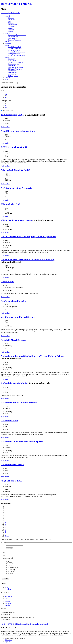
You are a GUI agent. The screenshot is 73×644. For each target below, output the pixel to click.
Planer (9, 562)
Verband (7, 16)
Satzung (11, 28)
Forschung (12, 59)
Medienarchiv (13, 72)
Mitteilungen (12, 19)
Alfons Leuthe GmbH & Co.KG (16, 220)
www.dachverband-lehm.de (40, 624)
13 (5, 527)
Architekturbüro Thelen (12, 464)
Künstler (10, 573)
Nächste (7, 536)
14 (5, 529)
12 (5, 526)
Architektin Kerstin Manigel (15, 383)
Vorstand (11, 30)
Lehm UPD (12, 66)
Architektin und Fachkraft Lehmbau (19, 403)
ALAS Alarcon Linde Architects (16, 188)
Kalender (7, 78)
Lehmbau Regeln (14, 64)
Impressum (8, 642)
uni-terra (7, 600)
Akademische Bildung (15, 49)
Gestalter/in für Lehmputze (17, 52)
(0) (8, 624)
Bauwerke (8, 43)
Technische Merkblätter (16, 62)
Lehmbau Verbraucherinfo (16, 67)
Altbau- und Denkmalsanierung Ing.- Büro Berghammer (28, 237)
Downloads (8, 589)
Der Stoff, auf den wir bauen (17, 35)
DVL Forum (8, 597)
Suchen (9, 548)
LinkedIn (7, 605)
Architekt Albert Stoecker (13, 340)
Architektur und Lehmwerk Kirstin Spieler (22, 442)
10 (5, 522)
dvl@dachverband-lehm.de (23, 624)
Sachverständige (12, 568)
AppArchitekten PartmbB (13, 301)
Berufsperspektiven (14, 54)
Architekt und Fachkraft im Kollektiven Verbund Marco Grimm (32, 356)
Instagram (8, 603)
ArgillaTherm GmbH (11, 481)
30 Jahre (11, 23)
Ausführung (11, 571)
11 (5, 524)
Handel (9, 566)
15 (5, 531)
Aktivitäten (12, 26)
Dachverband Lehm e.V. (16, 4)
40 (5, 106)
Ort (6, 97)
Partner (11, 31)
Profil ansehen (5, 127)
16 (5, 533)
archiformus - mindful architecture (18, 317)
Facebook (8, 602)
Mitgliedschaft (13, 25)
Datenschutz (8, 640)
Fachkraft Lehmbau (14, 50)
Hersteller (10, 564)
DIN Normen (12, 60)
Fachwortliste (12, 74)
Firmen (7, 42)
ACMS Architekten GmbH (14, 147)
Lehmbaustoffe (13, 38)
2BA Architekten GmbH (13, 115)
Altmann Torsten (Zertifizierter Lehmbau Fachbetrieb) (28, 259)
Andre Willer (7, 281)
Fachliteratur (12, 71)
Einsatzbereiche (13, 37)
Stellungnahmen (13, 76)
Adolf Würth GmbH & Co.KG (16, 170)
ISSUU (7, 598)
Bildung (7, 45)
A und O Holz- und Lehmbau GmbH (19, 131)
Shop (6, 587)
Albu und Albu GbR (11, 204)
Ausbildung (11, 570)
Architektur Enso (9, 421)
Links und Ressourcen (15, 69)
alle (6, 107)
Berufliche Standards (15, 47)
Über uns (11, 18)
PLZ (6, 94)
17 (5, 534)
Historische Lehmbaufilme (16, 55)
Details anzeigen (7, 111)
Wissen (7, 57)
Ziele (10, 21)
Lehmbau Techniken (15, 40)
